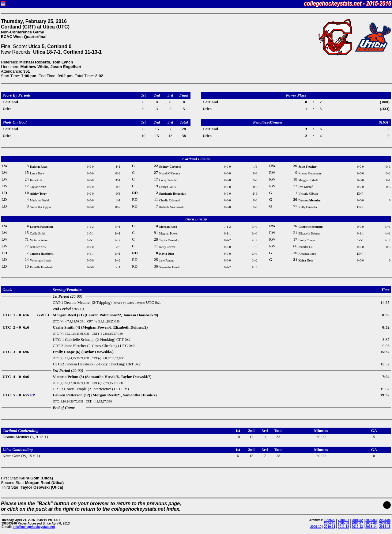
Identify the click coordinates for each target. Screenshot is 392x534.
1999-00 (330, 520)
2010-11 (330, 527)
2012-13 (357, 527)
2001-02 (357, 520)
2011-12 (343, 527)
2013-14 (371, 527)
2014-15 (385, 527)
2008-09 (385, 523)
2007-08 (371, 523)
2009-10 (316, 527)
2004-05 (330, 523)
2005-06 (343, 523)
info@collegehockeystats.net (34, 527)
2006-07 (357, 523)
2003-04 (385, 520)
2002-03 (371, 520)
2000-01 (343, 520)
